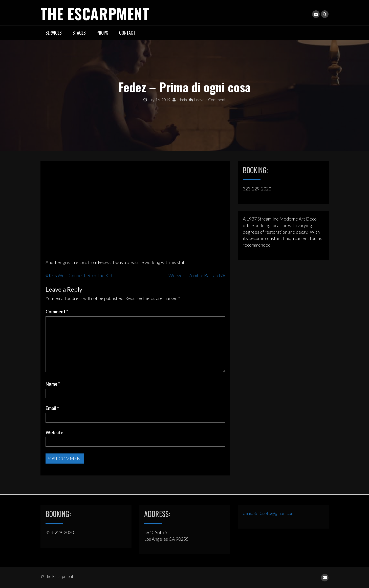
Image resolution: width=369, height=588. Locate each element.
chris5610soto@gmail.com (269, 513)
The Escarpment (95, 13)
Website (54, 432)
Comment (57, 312)
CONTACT (127, 33)
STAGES (79, 33)
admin (180, 100)
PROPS (102, 33)
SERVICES (54, 33)
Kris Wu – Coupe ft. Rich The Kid (80, 275)
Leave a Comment (207, 100)
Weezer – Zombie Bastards (195, 275)
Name (53, 384)
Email (52, 408)
